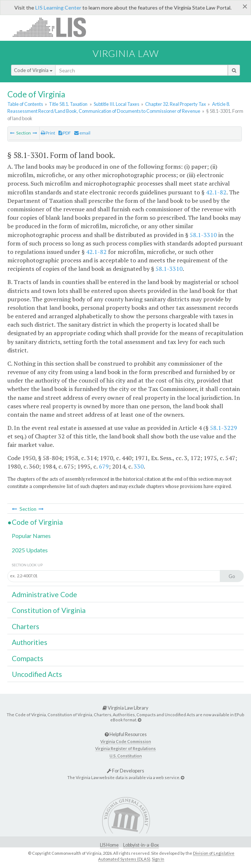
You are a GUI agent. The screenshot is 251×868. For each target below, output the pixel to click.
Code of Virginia (33, 70)
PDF (65, 133)
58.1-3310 (203, 235)
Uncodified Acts (37, 674)
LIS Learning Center (58, 8)
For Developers (125, 771)
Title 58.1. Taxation (68, 104)
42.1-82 (216, 192)
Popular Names (31, 536)
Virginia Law (126, 53)
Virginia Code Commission (126, 741)
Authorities (30, 642)
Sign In (158, 859)
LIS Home (109, 845)
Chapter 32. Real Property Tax (175, 104)
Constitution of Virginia (49, 610)
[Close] (245, 6)
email (82, 133)
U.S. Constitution (126, 756)
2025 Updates (30, 550)
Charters (26, 626)
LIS (53, 27)
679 (104, 466)
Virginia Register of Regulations (125, 748)
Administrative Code (44, 594)
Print (48, 133)
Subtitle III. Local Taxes (116, 104)
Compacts (28, 658)
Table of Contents (25, 104)
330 (139, 466)
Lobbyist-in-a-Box (141, 845)
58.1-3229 (223, 428)
